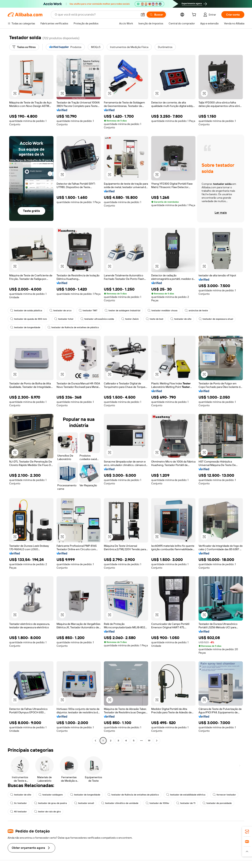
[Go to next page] (157, 741)
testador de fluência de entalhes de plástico (73, 327)
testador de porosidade (217, 803)
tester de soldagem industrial (122, 311)
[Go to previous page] (95, 741)
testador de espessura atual (216, 319)
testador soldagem (51, 795)
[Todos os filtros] (24, 47)
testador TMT (88, 311)
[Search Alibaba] (96, 15)
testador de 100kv (157, 803)
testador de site (181, 319)
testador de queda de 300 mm (29, 319)
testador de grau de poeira (50, 803)
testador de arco (60, 311)
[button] (143, 15)
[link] (247, 832)
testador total (64, 319)
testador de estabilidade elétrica (186, 795)
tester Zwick (130, 319)
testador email (84, 803)
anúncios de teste (196, 311)
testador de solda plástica (26, 311)
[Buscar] (156, 15)
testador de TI (186, 803)
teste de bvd (154, 319)
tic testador (18, 803)
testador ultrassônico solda (97, 319)
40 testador (18, 812)
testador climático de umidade (120, 803)
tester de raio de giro (47, 812)
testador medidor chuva (163, 311)
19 (149, 741)
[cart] (195, 15)
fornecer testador (224, 795)
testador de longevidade (25, 327)
